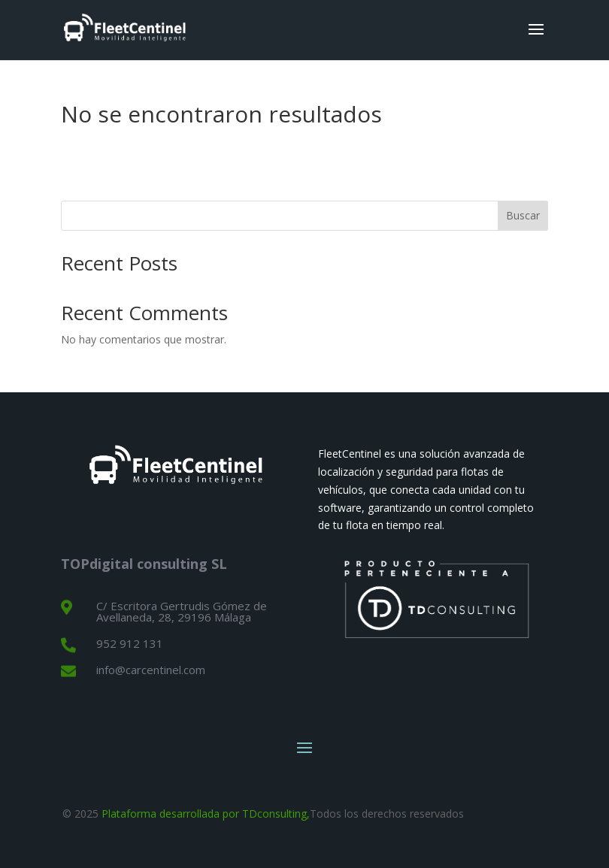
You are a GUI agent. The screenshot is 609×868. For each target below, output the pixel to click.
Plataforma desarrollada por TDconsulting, (206, 814)
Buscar (523, 215)
